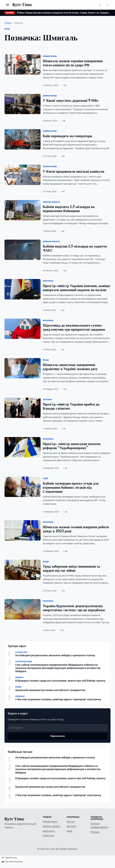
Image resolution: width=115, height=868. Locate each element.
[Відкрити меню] (8, 5)
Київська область (51, 202)
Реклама (95, 832)
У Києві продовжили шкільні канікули (73, 171)
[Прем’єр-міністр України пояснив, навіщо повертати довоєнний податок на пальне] (23, 289)
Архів (69, 831)
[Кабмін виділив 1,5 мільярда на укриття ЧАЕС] (23, 250)
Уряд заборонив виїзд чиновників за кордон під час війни (71, 568)
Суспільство (21, 652)
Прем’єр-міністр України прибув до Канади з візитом (71, 406)
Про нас (71, 822)
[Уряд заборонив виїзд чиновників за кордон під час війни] (23, 570)
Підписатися (57, 736)
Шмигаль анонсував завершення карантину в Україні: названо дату (70, 367)
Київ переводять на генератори (67, 136)
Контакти (71, 826)
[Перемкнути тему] (107, 5)
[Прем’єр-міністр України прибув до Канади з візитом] (23, 408)
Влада (46, 360)
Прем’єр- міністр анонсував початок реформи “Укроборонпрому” (72, 446)
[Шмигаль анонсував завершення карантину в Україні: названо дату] (23, 368)
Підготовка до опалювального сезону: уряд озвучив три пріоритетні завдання (74, 327)
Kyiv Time (14, 819)
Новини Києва (50, 56)
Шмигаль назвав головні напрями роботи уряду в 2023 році (76, 529)
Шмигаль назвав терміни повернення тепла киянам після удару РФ (73, 63)
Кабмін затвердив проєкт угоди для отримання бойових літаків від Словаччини (71, 487)
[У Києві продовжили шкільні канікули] (23, 175)
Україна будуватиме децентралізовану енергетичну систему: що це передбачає (74, 608)
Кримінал (20, 696)
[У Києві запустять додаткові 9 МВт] (23, 104)
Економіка (48, 281)
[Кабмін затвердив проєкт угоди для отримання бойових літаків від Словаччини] (23, 487)
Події (45, 479)
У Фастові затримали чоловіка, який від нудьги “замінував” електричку (58, 699)
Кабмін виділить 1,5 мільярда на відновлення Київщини (69, 209)
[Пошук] (100, 5)
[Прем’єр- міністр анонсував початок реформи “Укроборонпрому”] (23, 447)
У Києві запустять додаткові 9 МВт (71, 101)
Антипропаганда (24, 662)
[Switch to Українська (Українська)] (12, 858)
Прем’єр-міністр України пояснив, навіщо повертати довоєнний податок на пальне (76, 288)
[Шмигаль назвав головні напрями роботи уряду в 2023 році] (23, 530)
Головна (8, 23)
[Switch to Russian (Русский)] (12, 862)
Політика (47, 400)
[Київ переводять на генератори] (23, 139)
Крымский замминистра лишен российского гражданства (50, 690)
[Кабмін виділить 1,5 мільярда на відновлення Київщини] (23, 210)
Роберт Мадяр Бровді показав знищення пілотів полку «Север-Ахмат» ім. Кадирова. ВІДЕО (64, 13)
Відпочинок (49, 831)
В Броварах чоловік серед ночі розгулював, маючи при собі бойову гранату (60, 681)
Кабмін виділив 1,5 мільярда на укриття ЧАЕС (75, 248)
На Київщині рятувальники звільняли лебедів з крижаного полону (55, 655)
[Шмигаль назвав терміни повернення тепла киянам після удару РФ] (23, 65)
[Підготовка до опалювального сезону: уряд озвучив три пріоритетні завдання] (23, 329)
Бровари (19, 677)
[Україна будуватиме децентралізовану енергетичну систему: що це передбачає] (23, 609)
